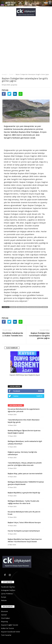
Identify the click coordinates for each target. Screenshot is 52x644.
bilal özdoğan (22, 307)
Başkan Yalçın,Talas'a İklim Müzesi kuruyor (24, 522)
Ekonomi (4, 611)
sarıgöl (45, 307)
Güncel (4, 615)
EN (50, 7)
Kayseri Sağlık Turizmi (10, 625)
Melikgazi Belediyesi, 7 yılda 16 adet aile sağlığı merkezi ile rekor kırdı (23, 502)
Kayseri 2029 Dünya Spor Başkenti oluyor (25, 375)
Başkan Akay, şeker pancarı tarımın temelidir (25, 474)
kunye (4, 597)
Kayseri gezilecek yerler (11, 632)
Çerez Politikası (7, 594)
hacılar (13, 307)
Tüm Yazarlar (6, 635)
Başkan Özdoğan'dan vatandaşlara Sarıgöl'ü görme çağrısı (39, 336)
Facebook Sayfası (8, 587)
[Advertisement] (26, 45)
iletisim (4, 600)
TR (50, 4)
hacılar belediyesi (34, 307)
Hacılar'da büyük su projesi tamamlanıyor (24, 531)
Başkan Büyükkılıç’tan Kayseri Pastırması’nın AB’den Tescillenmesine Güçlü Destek (25, 540)
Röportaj (4, 622)
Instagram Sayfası (8, 590)
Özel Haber (6, 618)
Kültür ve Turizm (8, 628)
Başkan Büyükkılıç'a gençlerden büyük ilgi (24, 493)
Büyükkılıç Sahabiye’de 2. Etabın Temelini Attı (13, 334)
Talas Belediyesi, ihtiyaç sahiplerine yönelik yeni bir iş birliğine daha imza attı (25, 464)
